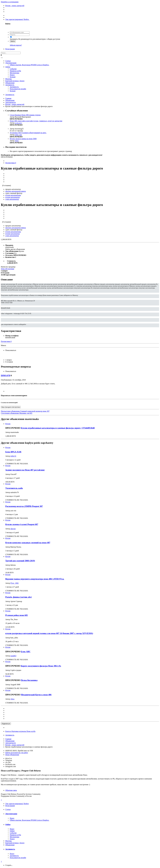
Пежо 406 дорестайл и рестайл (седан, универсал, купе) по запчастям (36, 121)
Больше (13, 77)
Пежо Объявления (12, 755)
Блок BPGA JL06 (13, 452)
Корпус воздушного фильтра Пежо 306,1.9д (41, 666)
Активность (10, 85)
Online (8, 67)
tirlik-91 (13, 456)
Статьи (8, 61)
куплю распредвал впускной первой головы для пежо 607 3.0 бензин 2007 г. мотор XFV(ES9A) (49, 633)
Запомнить (14, 39)
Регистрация (10, 49)
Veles (17, 141)
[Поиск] (11, 53)
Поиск (12, 75)
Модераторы (14, 73)
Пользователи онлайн (18, 89)
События (13, 69)
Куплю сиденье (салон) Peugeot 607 (22, 524)
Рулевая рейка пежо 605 (17, 615)
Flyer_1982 (15, 583)
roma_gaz (18, 135)
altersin (13, 529)
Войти (13, 41)
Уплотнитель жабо (14, 488)
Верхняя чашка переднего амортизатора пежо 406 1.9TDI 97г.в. (35, 579)
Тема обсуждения (7, 269)
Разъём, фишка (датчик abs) (18, 597)
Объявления (10, 83)
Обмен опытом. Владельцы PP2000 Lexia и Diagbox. (29, 65)
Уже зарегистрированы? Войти (17, 19)
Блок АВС (26, 652)
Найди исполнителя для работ (17, 753)
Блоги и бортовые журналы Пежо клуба (20, 731)
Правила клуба (15, 71)
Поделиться (6, 724)
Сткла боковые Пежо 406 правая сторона (25, 115)
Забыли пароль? (16, 45)
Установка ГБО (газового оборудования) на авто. (28, 133)
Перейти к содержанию (10, 2)
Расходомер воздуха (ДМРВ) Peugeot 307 (24, 506)
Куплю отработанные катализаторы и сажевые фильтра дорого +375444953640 (58, 428)
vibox (12, 699)
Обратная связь (11, 790)
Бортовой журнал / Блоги (15, 81)
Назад (12, 818)
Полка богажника (29, 680)
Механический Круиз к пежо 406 (36, 695)
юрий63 (13, 656)
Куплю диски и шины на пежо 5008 (23, 139)
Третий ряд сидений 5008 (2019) (20, 561)
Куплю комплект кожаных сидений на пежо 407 (28, 543)
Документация (11, 63)
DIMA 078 (6, 376)
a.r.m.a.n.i (18, 123)
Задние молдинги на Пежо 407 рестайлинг (25, 470)
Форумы (8, 79)
